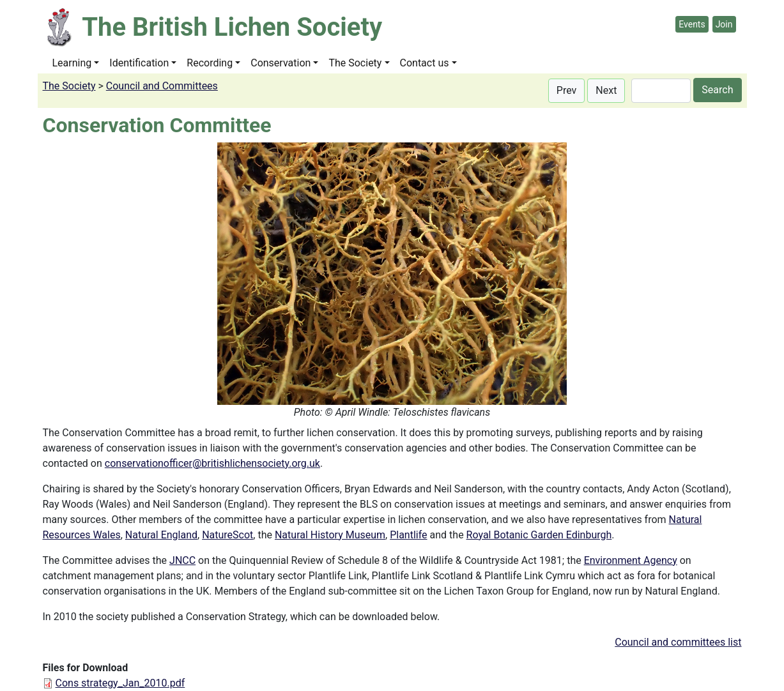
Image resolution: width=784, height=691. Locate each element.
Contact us (425, 63)
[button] (567, 91)
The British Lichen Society (232, 27)
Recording (210, 63)
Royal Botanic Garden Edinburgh (539, 535)
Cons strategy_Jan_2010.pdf (120, 683)
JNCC (182, 560)
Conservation (281, 63)
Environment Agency (631, 560)
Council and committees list (678, 642)
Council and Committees (162, 86)
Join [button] (724, 24)
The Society (355, 63)
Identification (139, 63)
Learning (72, 63)
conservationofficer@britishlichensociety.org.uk (212, 463)
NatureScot (227, 535)
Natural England (161, 535)
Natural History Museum (330, 535)
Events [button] (692, 24)
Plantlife (408, 535)
